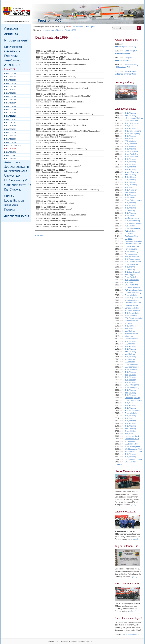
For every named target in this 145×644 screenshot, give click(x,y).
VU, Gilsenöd (130, 234)
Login (139, 2)
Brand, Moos (130, 198)
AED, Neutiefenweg (132, 221)
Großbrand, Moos (132, 236)
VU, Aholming (130, 210)
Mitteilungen (107, 2)
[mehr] (133, 505)
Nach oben (39, 236)
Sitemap (19, 2)
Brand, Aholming (131, 295)
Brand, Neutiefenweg (133, 228)
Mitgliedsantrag (129, 2)
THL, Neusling (130, 429)
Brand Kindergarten (132, 446)
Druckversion (78, 27)
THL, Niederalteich (132, 123)
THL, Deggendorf (131, 275)
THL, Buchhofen (131, 144)
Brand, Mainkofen (132, 264)
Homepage (11, 2)
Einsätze (59, 30)
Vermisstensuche (131, 339)
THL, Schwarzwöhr (132, 257)
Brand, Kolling (130, 431)
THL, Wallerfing (131, 185)
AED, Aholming (131, 141)
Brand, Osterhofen (132, 172)
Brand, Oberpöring (132, 387)
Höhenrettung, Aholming (134, 118)
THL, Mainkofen (131, 190)
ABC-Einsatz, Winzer (133, 262)
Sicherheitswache (132, 305)
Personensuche (131, 249)
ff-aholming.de (49, 30)
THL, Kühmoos (131, 177)
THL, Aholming (131, 113)
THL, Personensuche (133, 131)
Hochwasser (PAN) (132, 436)
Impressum (28, 2)
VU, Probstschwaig (132, 218)
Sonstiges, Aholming (133, 287)
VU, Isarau (129, 323)
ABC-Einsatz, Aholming (134, 290)
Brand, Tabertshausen (133, 200)
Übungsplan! (90, 27)
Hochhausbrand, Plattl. (134, 452)
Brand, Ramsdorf (131, 121)
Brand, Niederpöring (133, 134)
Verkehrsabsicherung (133, 244)
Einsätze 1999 (71, 30)
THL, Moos (129, 126)
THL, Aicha (129, 282)
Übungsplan (118, 2)
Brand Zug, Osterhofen (134, 298)
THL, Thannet (130, 267)
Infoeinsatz (129, 336)
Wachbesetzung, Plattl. (134, 449)
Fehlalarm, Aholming (133, 411)
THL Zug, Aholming (132, 313)
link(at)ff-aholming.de (131, 634)
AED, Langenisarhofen (134, 223)
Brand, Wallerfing (131, 154)
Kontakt (37, 2)
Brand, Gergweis (131, 364)
